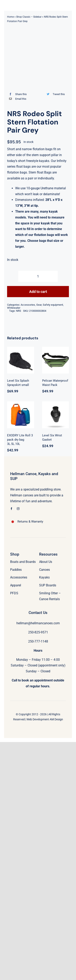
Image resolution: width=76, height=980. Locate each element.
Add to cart (38, 292)
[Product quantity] (38, 276)
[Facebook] (17, 94)
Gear (39, 305)
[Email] (17, 99)
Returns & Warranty (30, 522)
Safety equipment (53, 305)
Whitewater (14, 308)
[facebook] (11, 509)
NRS (19, 311)
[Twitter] (55, 94)
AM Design (56, 719)
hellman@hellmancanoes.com (38, 623)
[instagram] (18, 509)
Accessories (28, 305)
